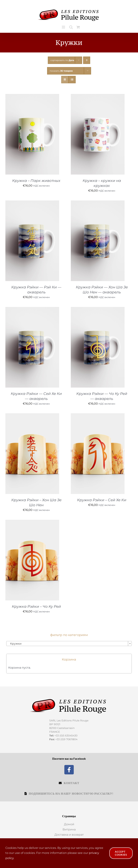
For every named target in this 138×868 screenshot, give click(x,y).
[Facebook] (69, 769)
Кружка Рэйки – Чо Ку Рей (36, 606)
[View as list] (72, 80)
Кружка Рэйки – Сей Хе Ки (102, 500)
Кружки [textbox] (15, 644)
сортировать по (62, 60)
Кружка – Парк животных (36, 181)
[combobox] (69, 644)
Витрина (69, 829)
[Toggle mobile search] (71, 27)
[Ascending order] (87, 60)
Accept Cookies (121, 853)
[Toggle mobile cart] (78, 27)
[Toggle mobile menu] (64, 27)
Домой (69, 824)
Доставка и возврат (69, 835)
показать (61, 71)
